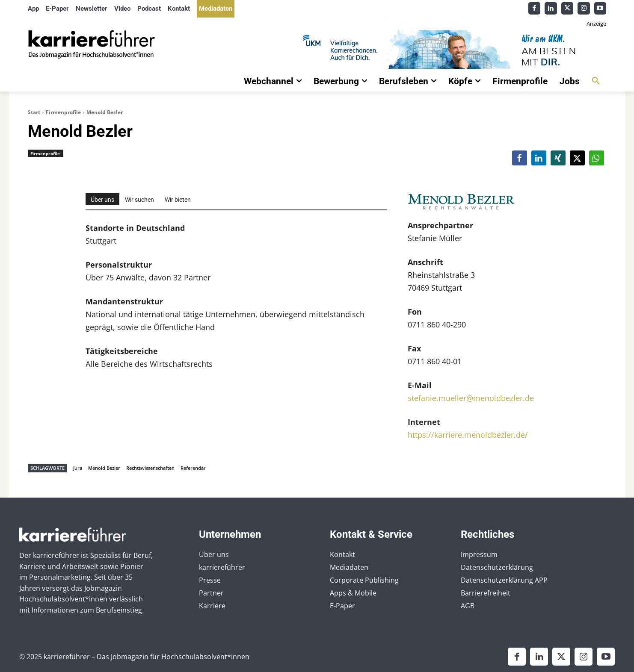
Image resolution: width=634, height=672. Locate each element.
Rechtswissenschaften (150, 468)
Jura (78, 468)
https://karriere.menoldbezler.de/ (468, 435)
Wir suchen (139, 200)
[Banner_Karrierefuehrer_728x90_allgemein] (413, 50)
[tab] (102, 199)
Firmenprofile (63, 112)
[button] (596, 81)
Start (34, 112)
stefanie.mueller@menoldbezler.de (471, 398)
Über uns (102, 200)
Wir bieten (178, 200)
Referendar (193, 468)
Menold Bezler (104, 468)
